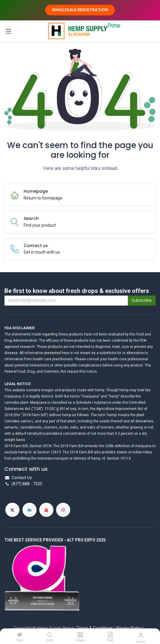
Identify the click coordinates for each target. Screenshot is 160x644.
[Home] (19, 635)
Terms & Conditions (95, 628)
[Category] (80, 635)
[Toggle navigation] (9, 31)
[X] (12, 510)
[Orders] (110, 635)
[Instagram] (63, 510)
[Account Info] (141, 635)
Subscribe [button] (142, 300)
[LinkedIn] (30, 510)
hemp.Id (25, 452)
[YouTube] (46, 510)
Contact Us (22, 478)
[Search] (50, 635)
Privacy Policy (129, 628)
